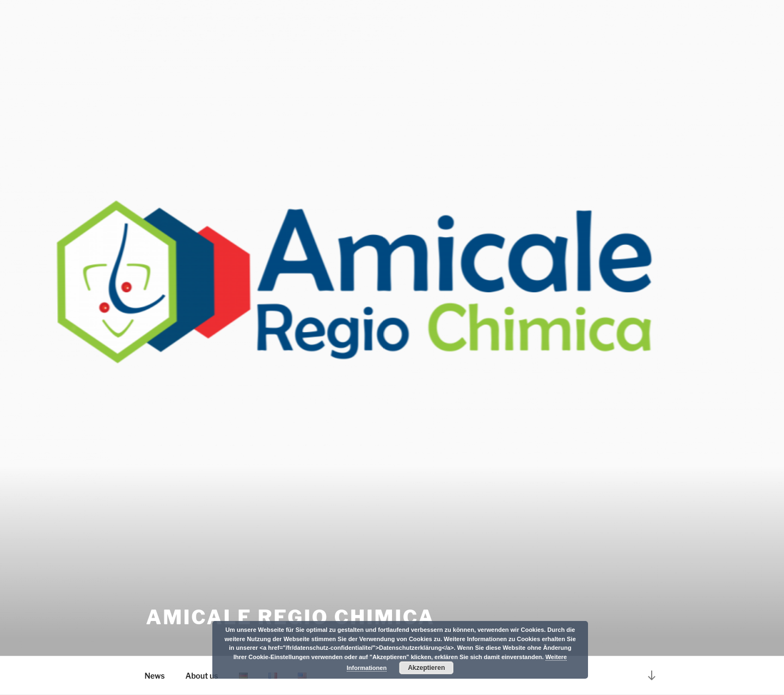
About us (202, 676)
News (155, 676)
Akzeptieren (426, 668)
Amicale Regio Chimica (290, 617)
